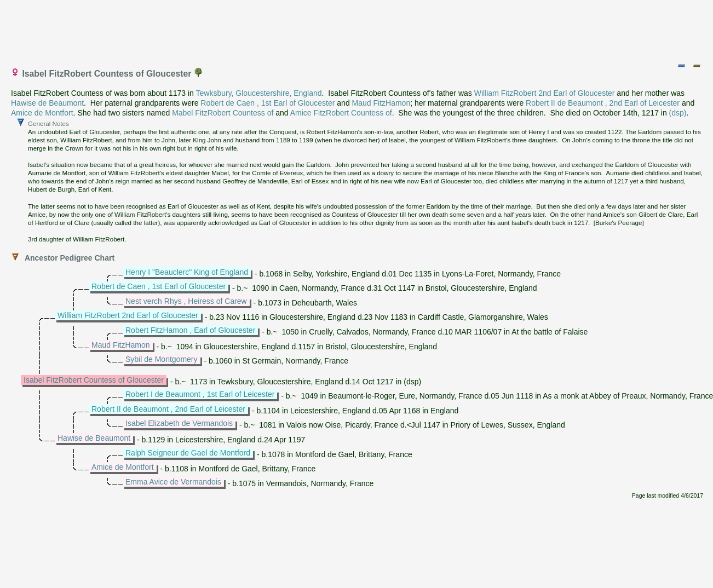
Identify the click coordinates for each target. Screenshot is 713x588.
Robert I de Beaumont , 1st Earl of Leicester (200, 394)
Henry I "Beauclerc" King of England (187, 272)
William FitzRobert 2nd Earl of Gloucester (545, 93)
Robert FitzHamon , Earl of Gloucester (190, 330)
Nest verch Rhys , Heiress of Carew (186, 301)
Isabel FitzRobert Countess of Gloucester (94, 380)
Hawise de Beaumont (47, 103)
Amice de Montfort (42, 113)
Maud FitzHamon (381, 103)
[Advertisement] (357, 29)
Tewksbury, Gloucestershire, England (259, 93)
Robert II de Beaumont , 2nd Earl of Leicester (603, 103)
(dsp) (678, 113)
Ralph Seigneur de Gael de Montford (188, 453)
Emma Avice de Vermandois (173, 482)
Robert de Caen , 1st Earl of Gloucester (268, 103)
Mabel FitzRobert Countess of (223, 113)
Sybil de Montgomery (162, 359)
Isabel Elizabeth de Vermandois (179, 423)
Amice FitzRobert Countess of (341, 113)
